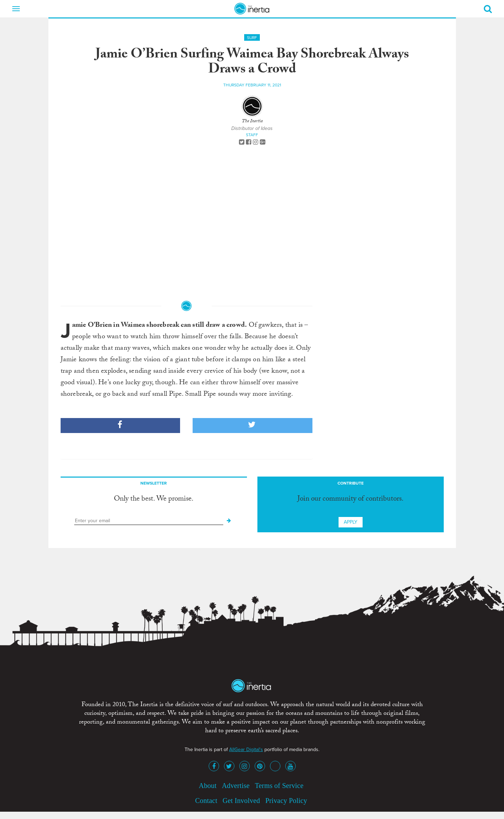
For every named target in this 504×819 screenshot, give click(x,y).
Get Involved (241, 801)
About (208, 786)
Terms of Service (279, 786)
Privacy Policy (286, 801)
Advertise (236, 786)
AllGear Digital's (246, 750)
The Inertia (252, 122)
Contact (206, 801)
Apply (351, 522)
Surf (252, 38)
